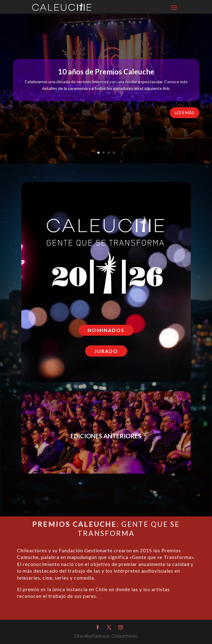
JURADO (106, 351)
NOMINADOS (106, 330)
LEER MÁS (184, 114)
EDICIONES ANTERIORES (106, 437)
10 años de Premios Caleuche (106, 73)
